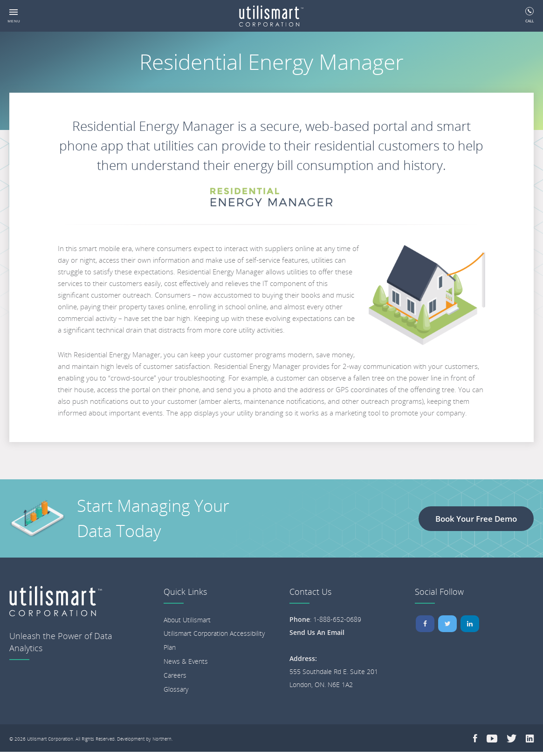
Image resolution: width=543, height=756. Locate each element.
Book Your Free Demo (476, 519)
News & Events (186, 661)
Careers (175, 675)
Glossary (176, 689)
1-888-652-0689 (337, 619)
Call (529, 15)
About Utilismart (187, 620)
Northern (162, 739)
